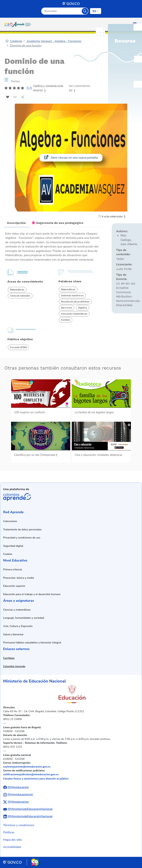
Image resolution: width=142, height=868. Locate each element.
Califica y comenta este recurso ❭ (48, 88)
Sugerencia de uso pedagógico (58, 223)
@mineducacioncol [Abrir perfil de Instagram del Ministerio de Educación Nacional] (20, 794)
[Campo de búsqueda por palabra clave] (62, 11)
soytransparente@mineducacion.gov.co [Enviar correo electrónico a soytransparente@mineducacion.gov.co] (27, 767)
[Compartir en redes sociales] (23, 98)
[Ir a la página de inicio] (18, 24)
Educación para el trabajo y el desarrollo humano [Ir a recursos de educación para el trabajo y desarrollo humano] (32, 594)
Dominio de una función (25, 46)
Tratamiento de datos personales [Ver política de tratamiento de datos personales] (22, 530)
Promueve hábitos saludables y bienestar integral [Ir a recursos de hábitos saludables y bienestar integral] (32, 643)
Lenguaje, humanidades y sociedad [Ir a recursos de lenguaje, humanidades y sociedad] (24, 618)
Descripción (16, 223)
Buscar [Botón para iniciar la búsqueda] (85, 11)
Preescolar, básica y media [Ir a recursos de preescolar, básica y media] (19, 578)
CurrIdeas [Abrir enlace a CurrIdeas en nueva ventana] (9, 658)
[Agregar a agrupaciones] (15, 98)
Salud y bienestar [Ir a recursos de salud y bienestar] (13, 634)
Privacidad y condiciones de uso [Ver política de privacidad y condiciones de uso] (22, 538)
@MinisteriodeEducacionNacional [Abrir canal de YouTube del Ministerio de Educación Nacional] (30, 809)
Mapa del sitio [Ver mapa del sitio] (13, 840)
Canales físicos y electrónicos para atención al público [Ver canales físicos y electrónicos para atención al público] (36, 779)
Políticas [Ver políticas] (9, 832)
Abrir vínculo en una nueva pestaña (71, 158)
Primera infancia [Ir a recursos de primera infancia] (13, 570)
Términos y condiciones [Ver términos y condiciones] (19, 825)
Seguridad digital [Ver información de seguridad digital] (13, 546)
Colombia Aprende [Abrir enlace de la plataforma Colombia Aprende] (17, 497)
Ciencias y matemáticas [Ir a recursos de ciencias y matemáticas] (17, 610)
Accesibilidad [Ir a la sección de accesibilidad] (12, 847)
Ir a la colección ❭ (112, 216)
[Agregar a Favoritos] (8, 98)
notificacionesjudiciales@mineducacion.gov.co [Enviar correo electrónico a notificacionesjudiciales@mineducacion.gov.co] (31, 774)
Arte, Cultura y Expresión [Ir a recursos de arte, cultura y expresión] (18, 626)
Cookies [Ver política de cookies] (8, 554)
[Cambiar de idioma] (96, 11)
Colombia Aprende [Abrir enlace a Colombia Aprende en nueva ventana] (14, 666)
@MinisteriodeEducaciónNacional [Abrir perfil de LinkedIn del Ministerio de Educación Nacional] (30, 816)
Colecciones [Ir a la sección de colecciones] (10, 521)
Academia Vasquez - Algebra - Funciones (54, 41)
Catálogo (14, 41)
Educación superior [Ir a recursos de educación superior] (14, 586)
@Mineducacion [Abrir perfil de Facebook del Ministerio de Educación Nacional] (18, 787)
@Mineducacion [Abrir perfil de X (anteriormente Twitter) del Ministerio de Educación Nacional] (18, 802)
